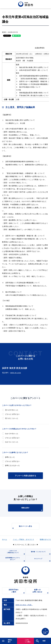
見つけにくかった (12, 418)
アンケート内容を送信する (25, 476)
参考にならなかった (13, 465)
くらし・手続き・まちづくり (23, 539)
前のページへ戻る (22, 527)
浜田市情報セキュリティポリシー (15, 560)
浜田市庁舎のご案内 (17, 591)
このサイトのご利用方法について (16, 553)
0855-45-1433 (16, 373)
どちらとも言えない (13, 414)
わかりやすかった (12, 434)
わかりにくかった (12, 442)
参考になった (10, 457)
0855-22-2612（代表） (24, 605)
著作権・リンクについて (41, 553)
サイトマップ (43, 560)
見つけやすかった (12, 410)
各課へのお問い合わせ (41, 591)
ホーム (5, 539)
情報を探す (32, 509)
